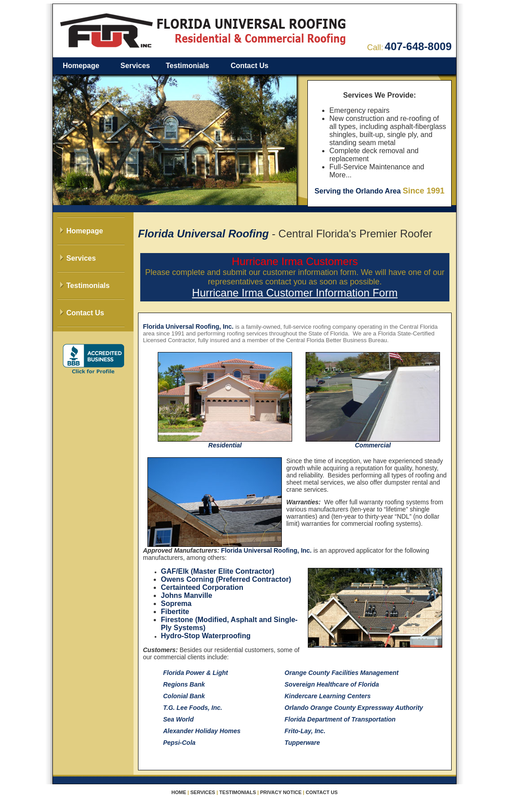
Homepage (81, 66)
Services (135, 66)
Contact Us (250, 66)
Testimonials (188, 66)
